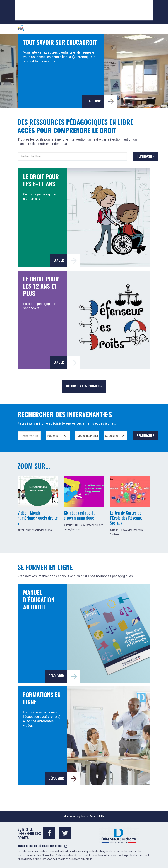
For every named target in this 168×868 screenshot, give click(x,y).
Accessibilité (97, 816)
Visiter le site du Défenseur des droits (40, 846)
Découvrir (93, 101)
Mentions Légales (74, 816)
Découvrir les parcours (84, 386)
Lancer (59, 261)
